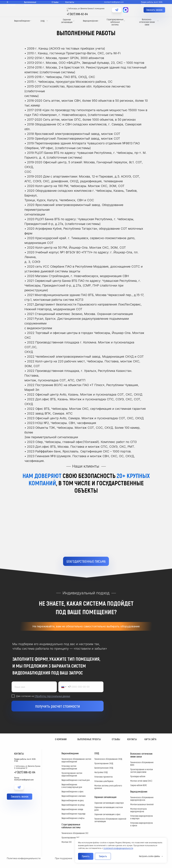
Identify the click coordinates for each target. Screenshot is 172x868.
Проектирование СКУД (104, 763)
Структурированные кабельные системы (115, 22)
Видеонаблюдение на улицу (73, 805)
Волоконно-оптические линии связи (147, 22)
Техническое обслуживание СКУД (108, 759)
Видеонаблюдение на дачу (73, 800)
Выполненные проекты (30, 3)
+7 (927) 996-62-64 (77, 14)
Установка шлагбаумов (104, 781)
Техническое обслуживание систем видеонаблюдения (76, 760)
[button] (154, 10)
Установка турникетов (103, 777)
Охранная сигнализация (67, 21)
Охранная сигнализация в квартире (109, 803)
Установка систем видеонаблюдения (69, 767)
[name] (34, 692)
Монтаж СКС (67, 842)
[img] (117, 14)
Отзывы (55, 2)
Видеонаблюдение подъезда (73, 814)
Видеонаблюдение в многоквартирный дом (72, 786)
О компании (11, 3)
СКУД (42, 21)
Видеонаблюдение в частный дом (76, 780)
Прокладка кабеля (138, 776)
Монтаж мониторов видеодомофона (138, 810)
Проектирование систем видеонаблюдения (72, 774)
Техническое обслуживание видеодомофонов (142, 799)
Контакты (70, 2)
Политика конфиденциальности (24, 858)
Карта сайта (150, 739)
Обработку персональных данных (52, 701)
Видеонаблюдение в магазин (74, 796)
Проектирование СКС (70, 837)
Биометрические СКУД (104, 768)
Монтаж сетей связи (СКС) (141, 781)
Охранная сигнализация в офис (107, 814)
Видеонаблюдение (22, 21)
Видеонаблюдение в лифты (73, 818)
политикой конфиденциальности (118, 848)
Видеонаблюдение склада (72, 809)
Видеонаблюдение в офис (72, 791)
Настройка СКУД (101, 772)
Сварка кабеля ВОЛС (139, 785)
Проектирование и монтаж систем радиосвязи (142, 771)
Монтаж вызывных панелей (142, 804)
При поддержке (64, 858)
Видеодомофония (90, 21)
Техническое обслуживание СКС (75, 833)
